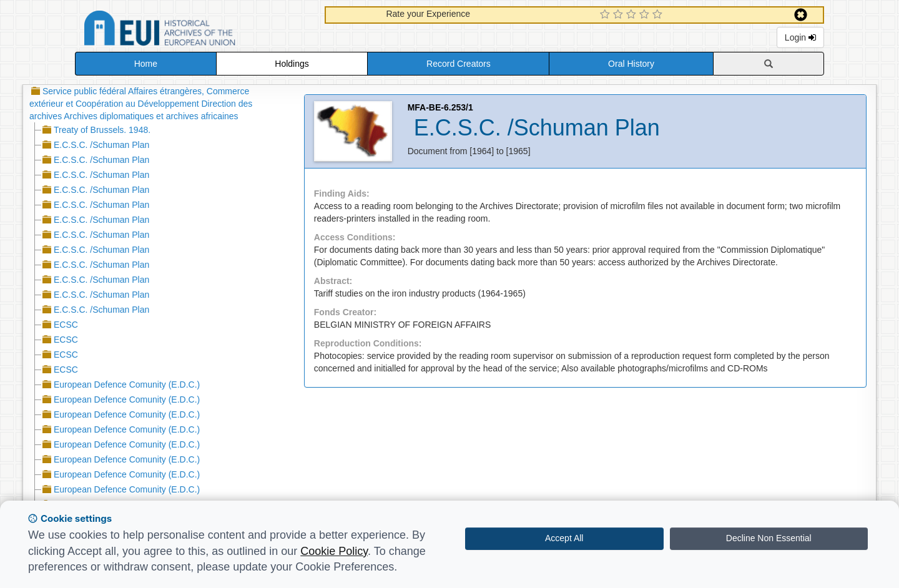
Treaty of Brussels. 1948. (102, 130)
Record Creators (459, 64)
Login (800, 37)
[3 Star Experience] (633, 15)
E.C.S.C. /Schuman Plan (101, 145)
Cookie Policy (334, 551)
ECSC (66, 325)
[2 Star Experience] (620, 15)
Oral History (631, 64)
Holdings (292, 64)
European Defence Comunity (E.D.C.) (127, 385)
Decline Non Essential (769, 538)
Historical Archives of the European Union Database (195, 30)
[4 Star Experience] (646, 15)
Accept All (564, 538)
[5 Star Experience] (659, 15)
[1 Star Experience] (607, 15)
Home (146, 64)
